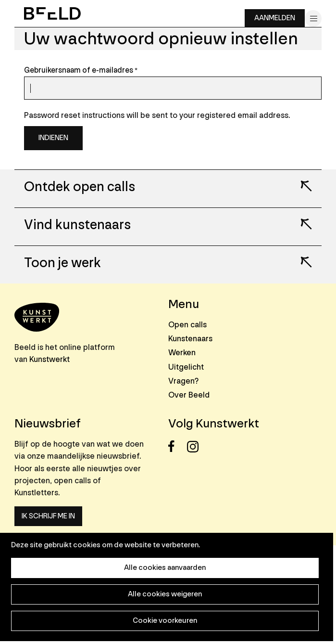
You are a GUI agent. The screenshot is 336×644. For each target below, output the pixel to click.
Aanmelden (275, 18)
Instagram (195, 446)
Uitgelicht (186, 367)
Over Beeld (189, 395)
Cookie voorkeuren (165, 621)
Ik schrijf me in (48, 516)
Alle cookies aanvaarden (165, 568)
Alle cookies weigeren (165, 594)
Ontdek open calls (80, 187)
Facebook (177, 446)
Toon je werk (62, 263)
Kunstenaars (190, 339)
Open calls (187, 325)
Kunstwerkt (50, 359)
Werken (182, 353)
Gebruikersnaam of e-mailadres (79, 70)
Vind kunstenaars (77, 225)
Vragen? (183, 381)
